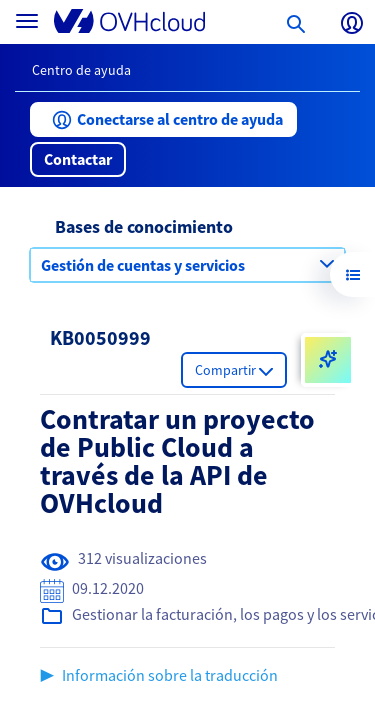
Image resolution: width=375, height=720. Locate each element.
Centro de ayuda (81, 70)
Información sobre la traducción (170, 675)
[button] (163, 119)
